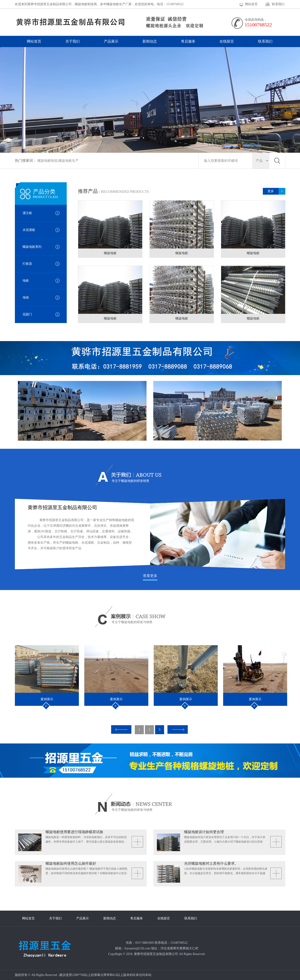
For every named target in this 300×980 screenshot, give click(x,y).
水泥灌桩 (29, 230)
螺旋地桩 (110, 253)
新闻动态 (150, 41)
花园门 (27, 314)
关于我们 (73, 41)
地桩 (26, 281)
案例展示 (47, 699)
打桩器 (27, 264)
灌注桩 (27, 213)
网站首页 (251, 4)
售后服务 (188, 41)
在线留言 (227, 41)
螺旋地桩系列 (32, 247)
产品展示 (111, 41)
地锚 (26, 297)
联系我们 (278, 4)
